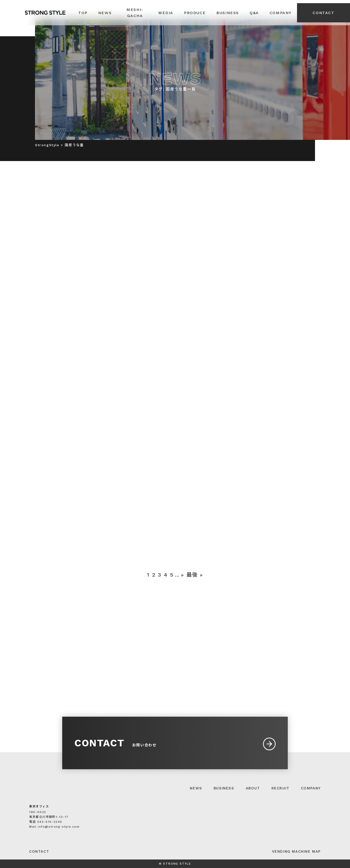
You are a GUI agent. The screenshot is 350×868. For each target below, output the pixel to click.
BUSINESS (224, 788)
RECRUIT (280, 788)
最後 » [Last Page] (195, 575)
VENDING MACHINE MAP (296, 851)
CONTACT (323, 13)
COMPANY (311, 788)
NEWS (196, 788)
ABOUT (253, 788)
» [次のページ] (182, 575)
